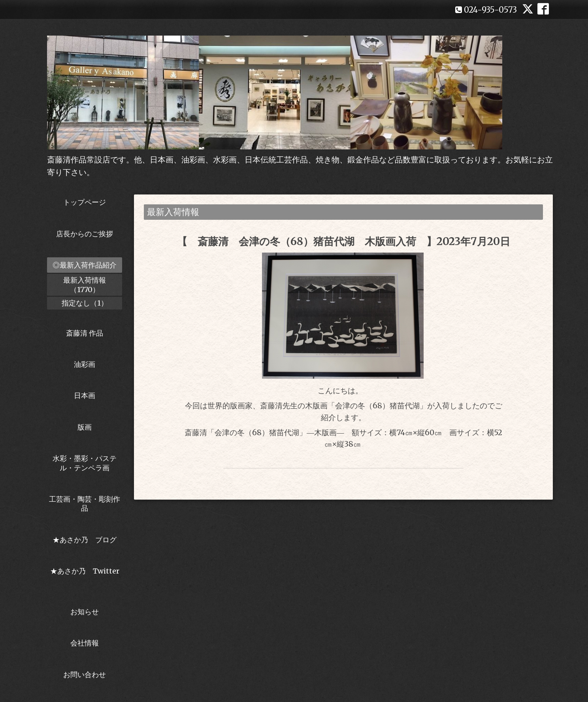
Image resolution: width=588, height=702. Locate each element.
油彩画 (85, 364)
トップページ (85, 202)
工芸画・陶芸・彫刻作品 (85, 504)
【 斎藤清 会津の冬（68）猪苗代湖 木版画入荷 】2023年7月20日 (344, 241)
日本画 (85, 395)
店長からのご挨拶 (85, 234)
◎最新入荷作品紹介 (85, 265)
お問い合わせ (85, 675)
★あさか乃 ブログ (87, 540)
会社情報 (85, 643)
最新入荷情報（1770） (85, 285)
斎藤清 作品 (85, 333)
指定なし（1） (85, 303)
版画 (85, 427)
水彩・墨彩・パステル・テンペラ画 (85, 463)
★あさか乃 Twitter (85, 576)
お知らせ (85, 612)
